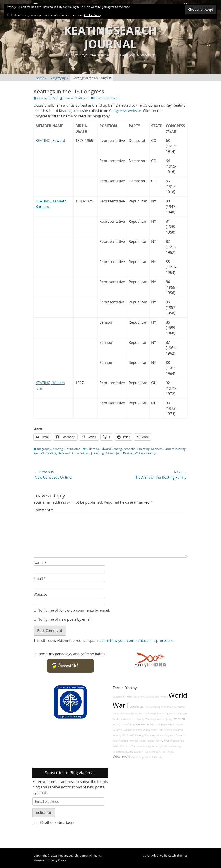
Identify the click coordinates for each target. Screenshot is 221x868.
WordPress (133, 697)
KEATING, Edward (50, 141)
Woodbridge (138, 757)
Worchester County (134, 719)
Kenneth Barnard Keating (168, 449)
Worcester (142, 724)
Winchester (137, 707)
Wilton (131, 724)
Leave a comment (107, 98)
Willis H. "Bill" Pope (163, 752)
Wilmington (180, 714)
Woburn (117, 714)
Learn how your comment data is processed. (137, 641)
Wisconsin (121, 757)
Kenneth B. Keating (136, 449)
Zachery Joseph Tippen (160, 714)
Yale (115, 741)
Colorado (93, 449)
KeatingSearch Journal (110, 37)
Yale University (154, 757)
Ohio (76, 453)
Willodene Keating (123, 752)
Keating (58, 449)
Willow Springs (165, 719)
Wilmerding (162, 735)
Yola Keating (165, 730)
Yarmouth (179, 707)
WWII (116, 746)
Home (41, 78)
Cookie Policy (92, 15)
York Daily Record (150, 697)
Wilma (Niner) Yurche (135, 714)
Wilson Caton (175, 724)
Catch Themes (178, 856)
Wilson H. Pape (159, 724)
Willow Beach (150, 730)
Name (40, 563)
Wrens (164, 697)
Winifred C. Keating (133, 735)
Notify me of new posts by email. (65, 619)
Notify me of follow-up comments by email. (74, 610)
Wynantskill (119, 697)
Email (40, 578)
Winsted (180, 719)
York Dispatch (178, 735)
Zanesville (178, 741)
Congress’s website (125, 111)
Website (40, 594)
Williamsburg (153, 707)
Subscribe (44, 813)
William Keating (145, 453)
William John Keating (119, 453)
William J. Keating (92, 453)
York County (120, 724)
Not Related (72, 449)
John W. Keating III (76, 98)
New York (64, 453)
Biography (60, 78)
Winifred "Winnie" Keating (127, 730)
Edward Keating (111, 449)
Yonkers (117, 719)
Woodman (167, 707)
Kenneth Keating (45, 453)
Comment (43, 510)
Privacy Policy (57, 860)
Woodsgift (158, 746)
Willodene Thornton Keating (135, 746)
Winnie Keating (173, 746)
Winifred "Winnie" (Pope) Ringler (137, 741)
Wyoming (150, 735)
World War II (163, 741)
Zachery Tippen (143, 752)
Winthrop (151, 719)
